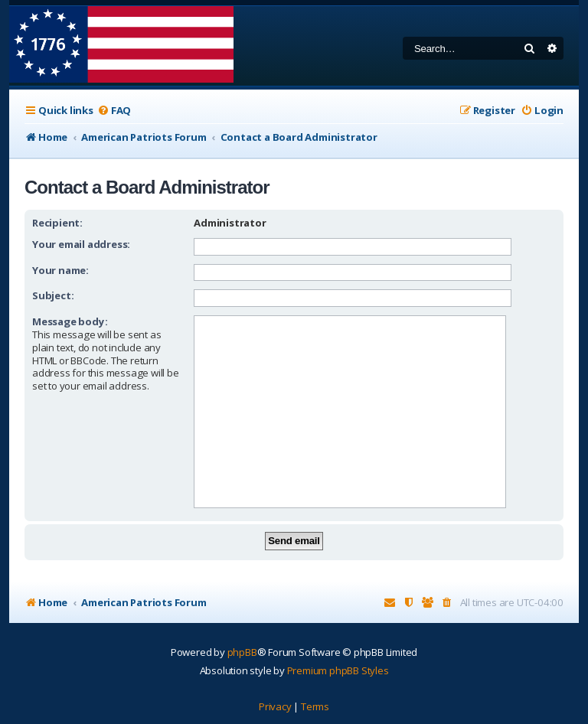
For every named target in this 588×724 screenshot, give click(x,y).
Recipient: (57, 223)
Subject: (53, 295)
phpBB (242, 652)
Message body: (70, 321)
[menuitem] (114, 111)
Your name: (60, 270)
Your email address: (81, 244)
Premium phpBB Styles (338, 670)
